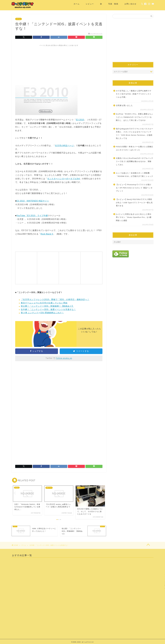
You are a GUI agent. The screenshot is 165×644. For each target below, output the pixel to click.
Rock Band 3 (47, 234)
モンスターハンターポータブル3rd (63, 179)
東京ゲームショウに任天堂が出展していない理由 (44, 303)
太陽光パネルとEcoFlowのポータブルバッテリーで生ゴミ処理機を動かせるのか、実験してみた (135, 161)
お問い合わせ (130, 4)
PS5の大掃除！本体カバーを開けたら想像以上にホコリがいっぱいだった (135, 148)
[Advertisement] (59, 64)
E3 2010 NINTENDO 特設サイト (33, 201)
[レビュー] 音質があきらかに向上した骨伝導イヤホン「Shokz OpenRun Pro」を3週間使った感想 (134, 217)
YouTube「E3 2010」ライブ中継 (32, 216)
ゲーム (19, 19)
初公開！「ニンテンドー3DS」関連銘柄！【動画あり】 (47, 306)
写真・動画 (113, 4)
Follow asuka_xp (64, 358)
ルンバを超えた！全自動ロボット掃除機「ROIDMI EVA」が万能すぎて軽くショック (135, 175)
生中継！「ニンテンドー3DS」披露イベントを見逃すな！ (48, 309)
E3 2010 (80, 120)
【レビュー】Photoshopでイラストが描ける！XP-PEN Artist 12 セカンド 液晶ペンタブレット (134, 188)
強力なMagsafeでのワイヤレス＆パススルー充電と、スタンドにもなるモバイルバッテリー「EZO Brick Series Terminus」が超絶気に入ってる (135, 134)
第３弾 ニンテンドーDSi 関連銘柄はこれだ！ (42, 313)
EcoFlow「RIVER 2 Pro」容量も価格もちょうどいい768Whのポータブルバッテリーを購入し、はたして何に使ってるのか (134, 117)
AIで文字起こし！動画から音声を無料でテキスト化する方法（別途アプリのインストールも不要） (134, 94)
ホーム (77, 4)
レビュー (90, 4)
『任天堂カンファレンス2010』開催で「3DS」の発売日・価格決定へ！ (55, 299)
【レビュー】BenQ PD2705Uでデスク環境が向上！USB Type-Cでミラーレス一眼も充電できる (134, 203)
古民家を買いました (124, 106)
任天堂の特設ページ (64, 146)
